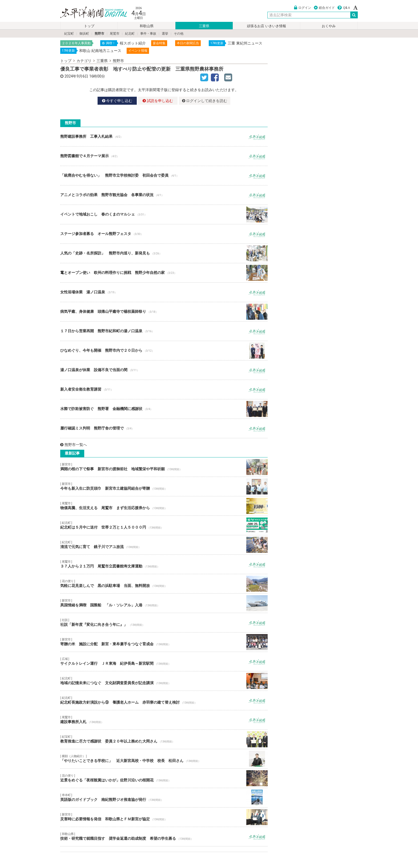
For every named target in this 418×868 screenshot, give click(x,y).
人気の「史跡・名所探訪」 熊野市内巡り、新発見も (164, 253)
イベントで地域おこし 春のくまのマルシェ (164, 214)
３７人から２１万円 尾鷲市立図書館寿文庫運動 (164, 564)
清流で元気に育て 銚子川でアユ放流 (164, 545)
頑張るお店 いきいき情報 (266, 26)
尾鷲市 (115, 34)
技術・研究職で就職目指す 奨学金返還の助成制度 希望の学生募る (164, 837)
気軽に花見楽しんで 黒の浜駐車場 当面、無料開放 (164, 584)
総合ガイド (324, 8)
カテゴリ (84, 61)
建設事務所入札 (164, 720)
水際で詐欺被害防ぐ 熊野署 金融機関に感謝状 (164, 409)
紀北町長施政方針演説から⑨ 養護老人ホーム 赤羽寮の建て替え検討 (164, 700)
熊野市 (99, 34)
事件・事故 (148, 34)
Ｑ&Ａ (344, 8)
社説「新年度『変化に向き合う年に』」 (164, 623)
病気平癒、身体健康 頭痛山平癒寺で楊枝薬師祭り (164, 312)
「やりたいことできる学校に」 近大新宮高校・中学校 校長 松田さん (164, 759)
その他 (179, 34)
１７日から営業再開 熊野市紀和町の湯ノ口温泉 (164, 331)
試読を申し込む (158, 101)
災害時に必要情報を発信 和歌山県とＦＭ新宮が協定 (164, 817)
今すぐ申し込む (117, 101)
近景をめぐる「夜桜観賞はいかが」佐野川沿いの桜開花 (164, 778)
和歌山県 (147, 26)
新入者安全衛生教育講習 (164, 390)
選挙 (165, 34)
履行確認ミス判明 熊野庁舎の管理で (164, 428)
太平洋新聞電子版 (90, 13)
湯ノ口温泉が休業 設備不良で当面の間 (164, 370)
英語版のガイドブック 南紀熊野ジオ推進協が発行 (164, 798)
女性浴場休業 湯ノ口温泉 (164, 292)
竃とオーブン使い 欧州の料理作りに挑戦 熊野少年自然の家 (164, 273)
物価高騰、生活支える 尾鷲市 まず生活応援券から (164, 506)
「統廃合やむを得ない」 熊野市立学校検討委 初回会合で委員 (164, 176)
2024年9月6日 (76, 76)
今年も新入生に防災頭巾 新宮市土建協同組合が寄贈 (164, 486)
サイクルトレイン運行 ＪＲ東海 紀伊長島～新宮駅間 (164, 662)
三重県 (204, 26)
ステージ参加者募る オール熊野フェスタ (164, 234)
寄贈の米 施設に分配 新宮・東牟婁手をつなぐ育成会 (164, 642)
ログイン (303, 8)
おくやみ (329, 26)
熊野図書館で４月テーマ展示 (164, 156)
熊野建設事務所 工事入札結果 (164, 137)
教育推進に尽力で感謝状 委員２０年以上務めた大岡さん (164, 739)
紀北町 (130, 34)
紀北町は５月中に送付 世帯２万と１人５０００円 (164, 525)
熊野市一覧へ (74, 445)
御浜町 (84, 34)
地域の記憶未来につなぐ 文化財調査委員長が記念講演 (164, 681)
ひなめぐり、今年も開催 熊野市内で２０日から (164, 351)
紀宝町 (69, 34)
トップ (89, 26)
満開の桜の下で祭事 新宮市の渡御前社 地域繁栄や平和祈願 (164, 467)
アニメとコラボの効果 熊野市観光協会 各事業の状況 (164, 195)
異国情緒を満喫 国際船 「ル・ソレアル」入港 (164, 603)
